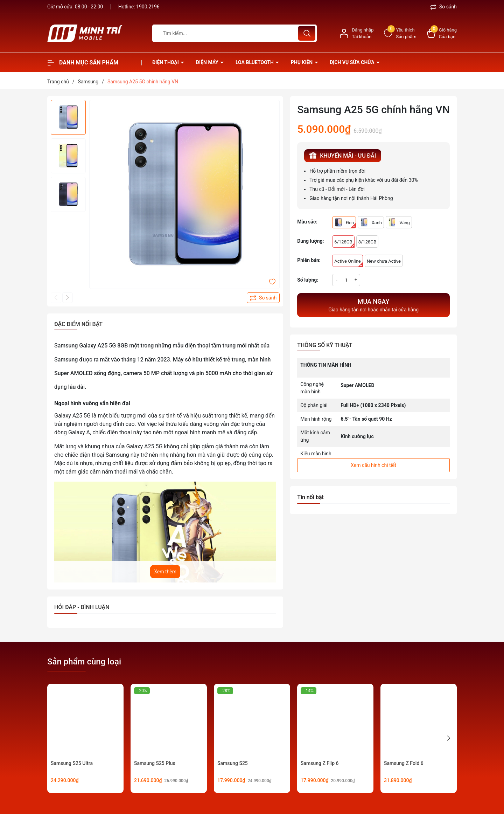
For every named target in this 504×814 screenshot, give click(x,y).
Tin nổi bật (310, 497)
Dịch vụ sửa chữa (353, 62)
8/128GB (367, 242)
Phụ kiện (302, 62)
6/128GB (344, 243)
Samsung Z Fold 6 (404, 763)
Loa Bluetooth (255, 62)
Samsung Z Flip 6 (320, 763)
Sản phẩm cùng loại (84, 662)
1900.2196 (148, 7)
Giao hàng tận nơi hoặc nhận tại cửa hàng (373, 305)
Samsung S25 (233, 763)
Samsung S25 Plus (155, 763)
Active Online (349, 263)
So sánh (444, 7)
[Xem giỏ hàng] (442, 33)
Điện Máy (208, 62)
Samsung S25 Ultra (72, 763)
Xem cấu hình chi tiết (373, 465)
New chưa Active (384, 261)
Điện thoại (166, 62)
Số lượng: (308, 280)
